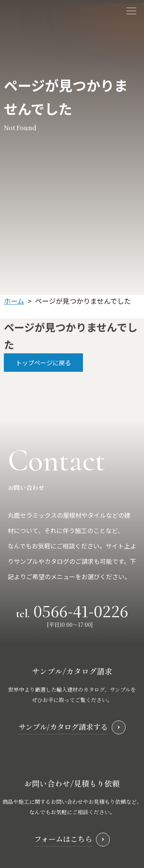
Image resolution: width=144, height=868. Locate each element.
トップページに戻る (43, 363)
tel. (72, 610)
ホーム (14, 301)
